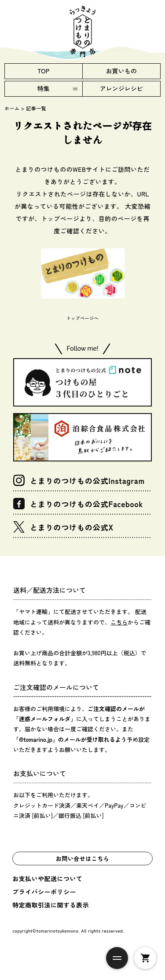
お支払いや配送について (48, 878)
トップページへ (83, 318)
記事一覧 (36, 108)
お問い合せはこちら (83, 858)
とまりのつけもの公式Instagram (79, 480)
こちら (119, 622)
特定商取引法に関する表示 (51, 905)
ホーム (12, 108)
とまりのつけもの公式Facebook (78, 504)
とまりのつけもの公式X (63, 527)
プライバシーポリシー (44, 892)
